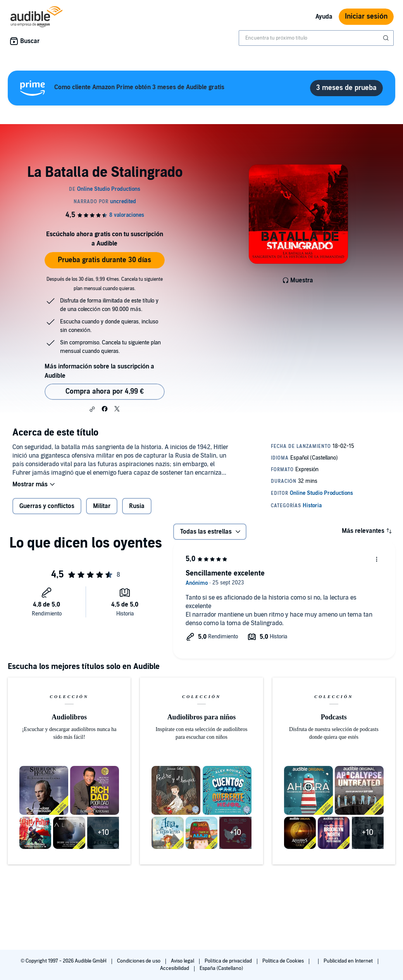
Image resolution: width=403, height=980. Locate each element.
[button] (92, 409)
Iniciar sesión (366, 16)
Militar (102, 506)
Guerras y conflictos (47, 506)
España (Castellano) (221, 968)
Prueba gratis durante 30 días (104, 260)
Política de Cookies (284, 961)
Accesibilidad (175, 968)
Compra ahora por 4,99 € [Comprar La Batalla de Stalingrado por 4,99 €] (105, 391)
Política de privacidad (229, 961)
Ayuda (324, 17)
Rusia (137, 506)
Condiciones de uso (139, 961)
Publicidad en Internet (349, 961)
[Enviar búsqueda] (387, 38)
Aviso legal (183, 961)
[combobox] (316, 38)
